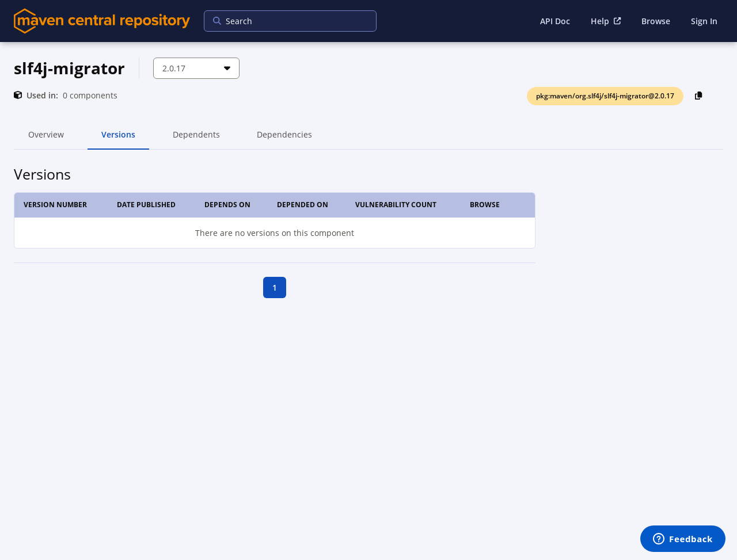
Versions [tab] (118, 139)
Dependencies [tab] (284, 139)
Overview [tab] (46, 139)
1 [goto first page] (275, 287)
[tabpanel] (368, 231)
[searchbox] (283, 21)
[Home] (102, 21)
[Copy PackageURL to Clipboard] (699, 95)
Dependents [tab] (196, 139)
